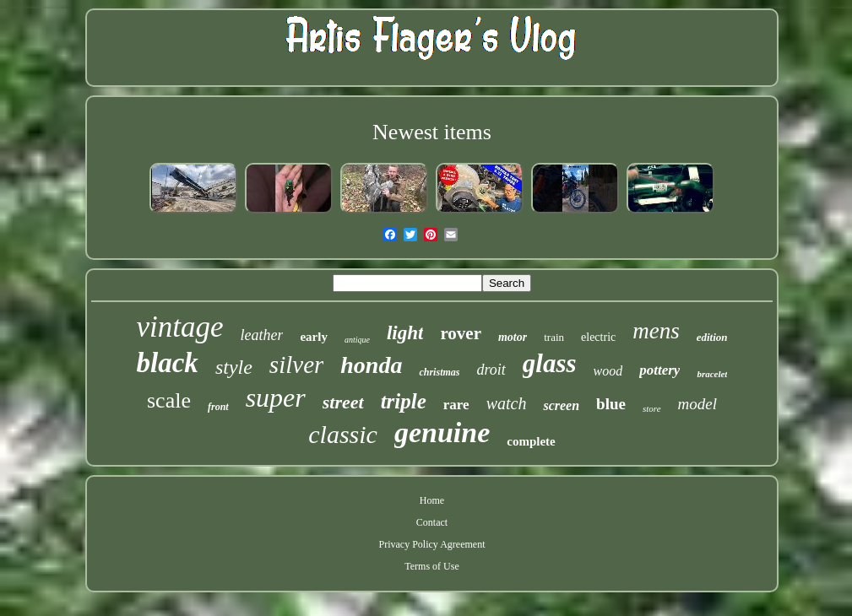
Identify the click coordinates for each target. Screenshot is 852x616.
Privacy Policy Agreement (432, 544)
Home (432, 500)
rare (456, 405)
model (697, 404)
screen (561, 405)
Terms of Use (431, 566)
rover (461, 333)
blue (611, 404)
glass (550, 363)
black (168, 363)
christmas (439, 372)
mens (656, 331)
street (343, 402)
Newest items (432, 132)
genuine (442, 432)
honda (371, 365)
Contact (432, 522)
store (652, 408)
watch (507, 403)
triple (404, 401)
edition (712, 337)
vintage (179, 327)
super (276, 397)
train (554, 337)
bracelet (712, 374)
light (405, 333)
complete (531, 441)
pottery (659, 370)
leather (261, 335)
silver (296, 365)
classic (343, 434)
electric (598, 337)
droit (491, 370)
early (313, 337)
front (218, 407)
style (234, 367)
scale (169, 400)
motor (513, 337)
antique (357, 340)
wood (608, 371)
